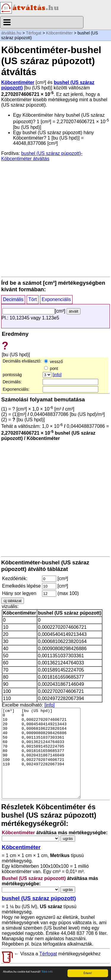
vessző (53, 362)
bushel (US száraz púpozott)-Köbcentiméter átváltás (42, 156)
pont (51, 368)
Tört (33, 299)
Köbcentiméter (59, 33)
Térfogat (33, 33)
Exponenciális (56, 299)
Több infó (47, 972)
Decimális (13, 299)
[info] (57, 375)
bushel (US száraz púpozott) (39, 898)
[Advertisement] (55, 219)
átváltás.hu (11, 33)
